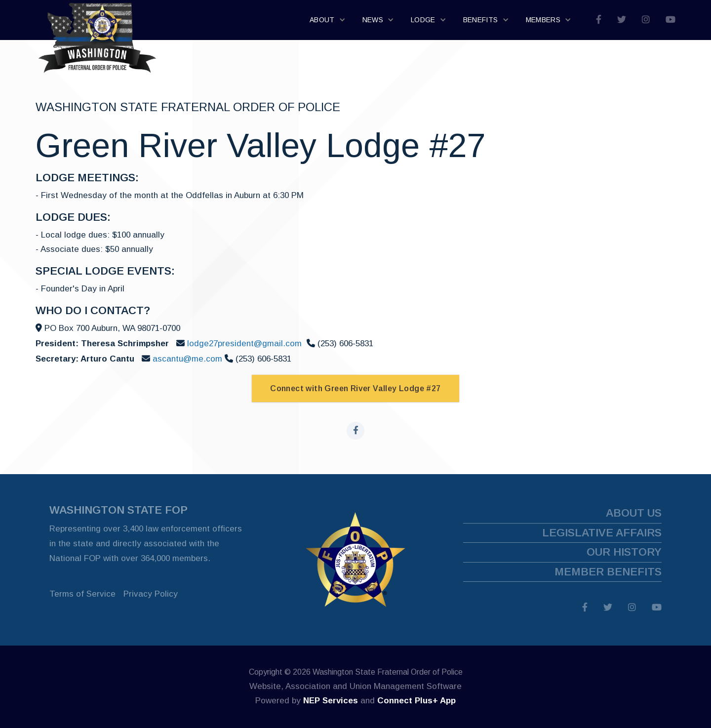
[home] (97, 20)
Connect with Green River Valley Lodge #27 (355, 388)
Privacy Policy (151, 594)
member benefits (608, 572)
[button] (328, 20)
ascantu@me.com (189, 359)
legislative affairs (602, 533)
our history (624, 552)
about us (634, 513)
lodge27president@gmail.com (244, 344)
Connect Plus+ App (416, 701)
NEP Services (331, 701)
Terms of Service (82, 594)
